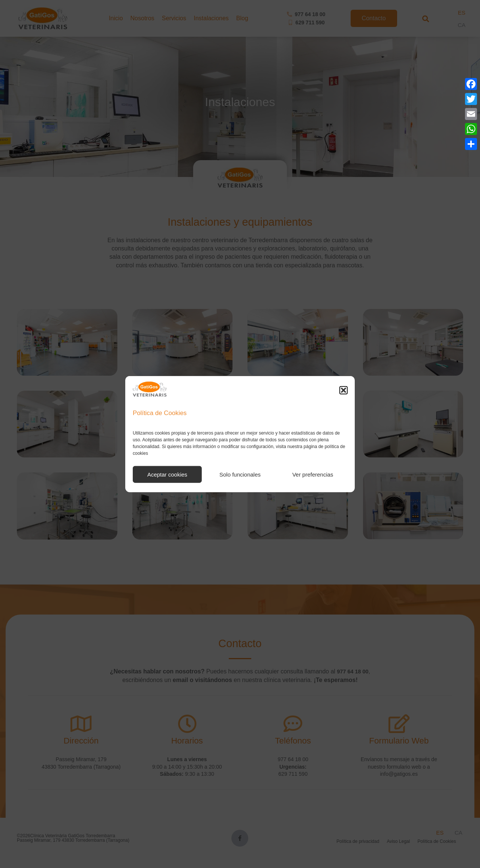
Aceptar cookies (167, 474)
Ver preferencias (313, 474)
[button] (343, 390)
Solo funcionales (240, 474)
